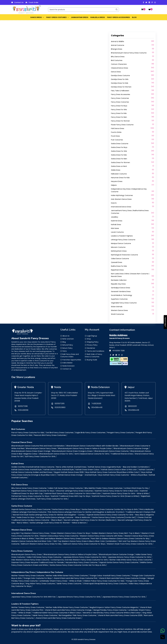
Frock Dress (115, 136)
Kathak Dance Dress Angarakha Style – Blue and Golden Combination (118, 467)
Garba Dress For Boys (119, 147)
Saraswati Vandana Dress (121, 291)
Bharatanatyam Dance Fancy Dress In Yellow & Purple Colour (85, 448)
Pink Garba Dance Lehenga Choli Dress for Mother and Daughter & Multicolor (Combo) (86, 512)
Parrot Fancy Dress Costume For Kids (28, 433)
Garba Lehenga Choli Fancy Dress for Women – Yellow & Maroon (58, 523)
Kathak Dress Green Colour (87, 470)
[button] (43, 17)
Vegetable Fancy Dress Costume (124, 303)
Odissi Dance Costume (120, 259)
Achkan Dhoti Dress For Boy (136, 488)
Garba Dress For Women (120, 162)
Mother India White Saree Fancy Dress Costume (130, 560)
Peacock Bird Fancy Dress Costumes (50, 435)
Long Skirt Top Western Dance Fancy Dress (30, 533)
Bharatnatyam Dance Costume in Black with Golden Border (92, 446)
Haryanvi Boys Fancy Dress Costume (81, 562)
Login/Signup (92, 336)
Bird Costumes (117, 60)
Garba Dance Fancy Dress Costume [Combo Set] (114, 517)
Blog (134, 17)
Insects (114, 203)
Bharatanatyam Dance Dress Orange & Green (72, 451)
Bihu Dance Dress (118, 57)
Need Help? (165, 322)
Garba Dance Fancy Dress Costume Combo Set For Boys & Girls (110, 509)
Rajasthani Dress (117, 270)
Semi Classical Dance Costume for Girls (92, 454)
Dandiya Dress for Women (121, 87)
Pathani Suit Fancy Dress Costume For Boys (30, 496)
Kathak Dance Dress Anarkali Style (26, 470)
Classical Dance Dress (120, 68)
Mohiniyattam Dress (119, 251)
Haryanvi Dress (117, 181)
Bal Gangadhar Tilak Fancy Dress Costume (77, 615)
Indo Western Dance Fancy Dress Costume (30, 560)
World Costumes (118, 314)
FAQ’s (65, 351)
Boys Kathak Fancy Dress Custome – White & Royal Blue (123, 475)
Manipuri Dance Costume (121, 243)
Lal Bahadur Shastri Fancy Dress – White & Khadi (60, 581)
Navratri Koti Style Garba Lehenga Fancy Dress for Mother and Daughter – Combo (49, 515)
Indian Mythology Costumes (122, 195)
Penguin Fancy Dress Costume (120, 433)
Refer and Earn (68, 339)
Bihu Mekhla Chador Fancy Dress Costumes (103, 488)
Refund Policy (68, 345)
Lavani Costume (117, 232)
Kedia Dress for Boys (26, 517)
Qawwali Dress (117, 262)
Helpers (114, 185)
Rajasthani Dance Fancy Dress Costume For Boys (33, 491)
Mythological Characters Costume (124, 255)
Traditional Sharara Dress (122, 454)
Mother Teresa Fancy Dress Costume (28, 576)
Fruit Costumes (117, 140)
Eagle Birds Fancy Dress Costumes (90, 433)
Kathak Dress (116, 225)
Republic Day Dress (118, 284)
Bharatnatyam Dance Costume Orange (131, 448)
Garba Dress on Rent (119, 166)
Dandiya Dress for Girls (120, 79)
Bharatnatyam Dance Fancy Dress (41, 448)
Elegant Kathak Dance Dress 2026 (69, 472)
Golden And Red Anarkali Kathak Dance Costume (33, 467)
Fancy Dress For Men (119, 117)
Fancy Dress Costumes (58, 17)
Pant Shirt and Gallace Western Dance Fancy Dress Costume (62, 539)
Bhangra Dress (117, 49)
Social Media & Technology (122, 295)
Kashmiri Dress (117, 221)
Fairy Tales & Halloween (120, 91)
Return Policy (67, 348)
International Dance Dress (121, 207)
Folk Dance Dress (118, 128)
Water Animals (117, 307)
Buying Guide (92, 360)
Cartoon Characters (119, 64)
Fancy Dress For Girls (119, 110)
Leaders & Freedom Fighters (122, 236)
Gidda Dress (116, 170)
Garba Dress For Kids (119, 155)
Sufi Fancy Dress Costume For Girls (40, 456)
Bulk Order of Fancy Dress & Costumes (93, 355)
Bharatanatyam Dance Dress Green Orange (31, 451)
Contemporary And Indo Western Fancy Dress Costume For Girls (79, 560)
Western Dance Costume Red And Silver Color (32, 541)
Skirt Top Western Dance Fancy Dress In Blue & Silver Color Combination (85, 541)
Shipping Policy (93, 342)
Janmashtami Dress (80, 17)
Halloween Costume (119, 174)
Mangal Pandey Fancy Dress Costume (110, 610)
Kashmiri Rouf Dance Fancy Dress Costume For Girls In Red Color (73, 493)
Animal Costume (118, 45)
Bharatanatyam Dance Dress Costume (112, 451)
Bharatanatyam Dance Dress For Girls (56, 454)
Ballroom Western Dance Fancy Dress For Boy (41, 544)
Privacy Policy (92, 345)
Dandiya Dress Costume (120, 76)
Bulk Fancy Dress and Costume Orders (70, 355)
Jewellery (115, 217)
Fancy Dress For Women (120, 121)
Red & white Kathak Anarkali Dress (71, 467)
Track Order (33, 2)
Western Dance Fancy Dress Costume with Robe (101, 536)
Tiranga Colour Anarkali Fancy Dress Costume (110, 576)
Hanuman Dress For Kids (120, 178)
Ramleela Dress (98, 17)
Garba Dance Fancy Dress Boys (66, 509)
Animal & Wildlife (118, 41)
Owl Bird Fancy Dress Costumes (60, 433)
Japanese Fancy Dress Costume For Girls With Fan (33, 597)
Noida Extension (69, 366)
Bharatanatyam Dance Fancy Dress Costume (129, 53)
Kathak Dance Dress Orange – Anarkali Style (77, 475)
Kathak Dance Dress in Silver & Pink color (119, 470)
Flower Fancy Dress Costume (122, 125)
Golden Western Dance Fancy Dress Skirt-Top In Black (116, 533)
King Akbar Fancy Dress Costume (40, 584)
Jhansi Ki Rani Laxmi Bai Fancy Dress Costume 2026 (120, 615)
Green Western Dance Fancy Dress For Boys (70, 533)
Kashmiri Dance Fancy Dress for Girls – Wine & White (126, 493)
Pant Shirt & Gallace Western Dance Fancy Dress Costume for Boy (120, 539)
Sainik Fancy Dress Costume (69, 584)
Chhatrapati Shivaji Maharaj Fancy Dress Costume (105, 584)
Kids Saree (115, 228)
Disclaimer (91, 348)
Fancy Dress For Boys (119, 106)
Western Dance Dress (119, 310)
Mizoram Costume (118, 247)
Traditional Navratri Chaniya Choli (140, 512)
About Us (66, 336)
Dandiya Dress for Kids (120, 83)
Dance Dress (37, 17)
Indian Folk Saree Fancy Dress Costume (65, 488)
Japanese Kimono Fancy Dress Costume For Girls (84, 557)
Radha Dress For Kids (119, 266)
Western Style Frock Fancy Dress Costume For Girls (129, 544)
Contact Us (19, 2)
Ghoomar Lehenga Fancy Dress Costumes (74, 491)
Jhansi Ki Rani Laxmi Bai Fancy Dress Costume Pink (75, 578)
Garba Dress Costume (120, 144)
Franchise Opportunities (72, 360)
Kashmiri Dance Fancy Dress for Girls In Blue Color (117, 491)
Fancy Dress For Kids (119, 113)
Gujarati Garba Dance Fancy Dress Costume (31, 509)
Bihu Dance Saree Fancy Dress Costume (29, 488)
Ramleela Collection (119, 280)
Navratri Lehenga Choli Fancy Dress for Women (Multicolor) (90, 520)
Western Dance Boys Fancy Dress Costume (59, 536)
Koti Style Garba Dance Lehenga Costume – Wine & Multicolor (63, 517)
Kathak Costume (146, 470)
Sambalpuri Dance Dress (121, 288)
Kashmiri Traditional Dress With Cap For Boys (71, 496)
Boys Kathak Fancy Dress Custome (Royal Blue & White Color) (112, 472)
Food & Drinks (116, 132)
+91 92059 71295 (118, 351)
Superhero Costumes (119, 299)
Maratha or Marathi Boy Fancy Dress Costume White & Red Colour (112, 613)
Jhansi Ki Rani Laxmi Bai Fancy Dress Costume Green (58, 618)
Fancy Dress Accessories (119, 17)
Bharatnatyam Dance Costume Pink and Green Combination (38, 446)
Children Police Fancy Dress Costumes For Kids (104, 581)
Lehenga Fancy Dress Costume (123, 240)
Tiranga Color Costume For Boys (38, 578)
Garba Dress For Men (119, 159)
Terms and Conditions (96, 351)
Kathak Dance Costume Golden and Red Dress (32, 472)
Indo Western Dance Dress (121, 199)
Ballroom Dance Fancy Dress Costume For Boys (84, 544)
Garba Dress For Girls (119, 151)
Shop (89, 339)
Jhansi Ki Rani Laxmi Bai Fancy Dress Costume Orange (122, 578)
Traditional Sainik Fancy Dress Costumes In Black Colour (57, 613)
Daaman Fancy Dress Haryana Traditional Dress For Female (38, 562)
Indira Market (67, 363)
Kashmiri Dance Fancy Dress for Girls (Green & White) (116, 496)
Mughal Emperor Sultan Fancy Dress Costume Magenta (114, 607)
